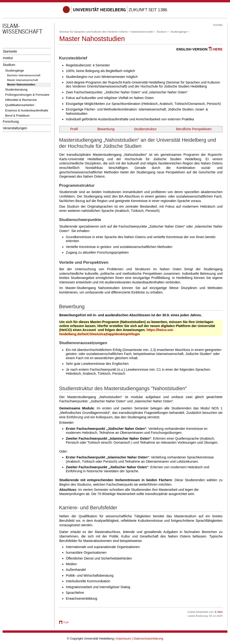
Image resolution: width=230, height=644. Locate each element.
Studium (9, 65)
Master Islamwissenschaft (22, 80)
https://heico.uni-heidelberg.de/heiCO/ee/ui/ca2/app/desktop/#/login (117, 332)
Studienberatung (16, 90)
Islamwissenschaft (142, 32)
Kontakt (218, 25)
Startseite (10, 51)
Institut (8, 58)
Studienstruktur (145, 129)
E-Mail (219, 612)
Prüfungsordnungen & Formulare (27, 95)
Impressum (124, 638)
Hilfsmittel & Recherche (21, 100)
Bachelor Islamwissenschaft (24, 75)
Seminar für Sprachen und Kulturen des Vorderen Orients (94, 32)
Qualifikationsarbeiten (20, 105)
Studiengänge (15, 70)
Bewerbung (106, 129)
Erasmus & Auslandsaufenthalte (27, 110)
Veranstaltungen (15, 128)
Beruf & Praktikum (17, 116)
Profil (74, 129)
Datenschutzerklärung (148, 638)
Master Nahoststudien (21, 84)
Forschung (11, 122)
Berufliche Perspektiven (194, 129)
